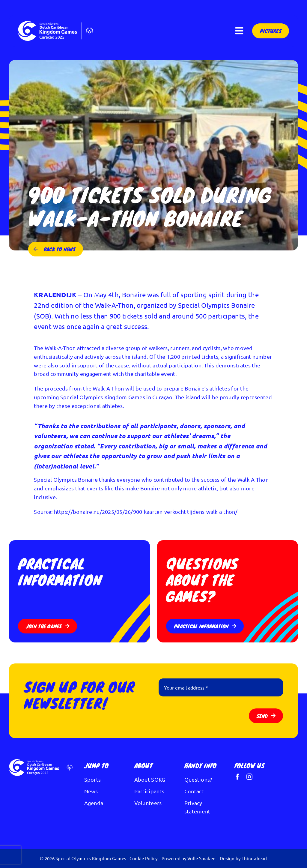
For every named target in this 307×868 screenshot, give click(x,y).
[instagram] (249, 777)
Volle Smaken (201, 858)
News (91, 791)
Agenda (94, 803)
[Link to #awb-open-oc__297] (239, 31)
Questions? (198, 779)
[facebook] (237, 777)
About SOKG (150, 779)
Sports (93, 779)
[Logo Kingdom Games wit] (55, 24)
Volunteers (148, 803)
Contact (194, 791)
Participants (149, 791)
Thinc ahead (254, 858)
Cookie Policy (144, 858)
